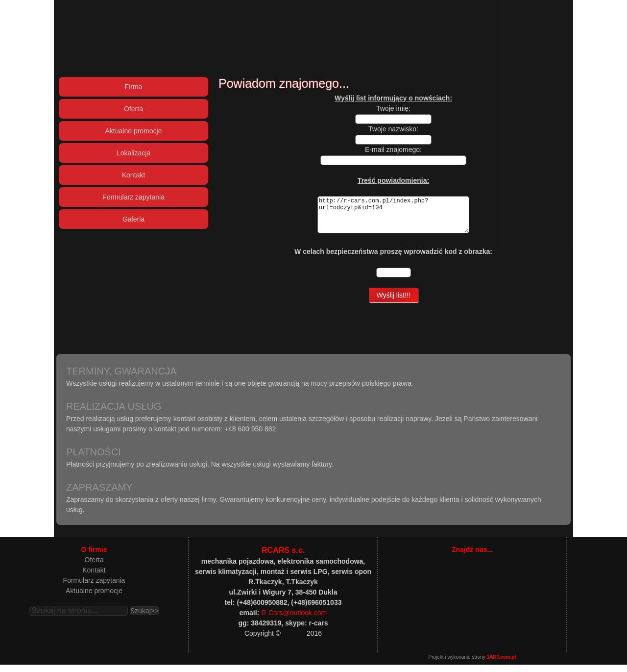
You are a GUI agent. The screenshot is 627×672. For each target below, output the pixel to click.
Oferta (94, 567)
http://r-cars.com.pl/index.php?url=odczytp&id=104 (394, 218)
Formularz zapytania (94, 588)
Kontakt (94, 577)
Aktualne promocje (94, 598)
